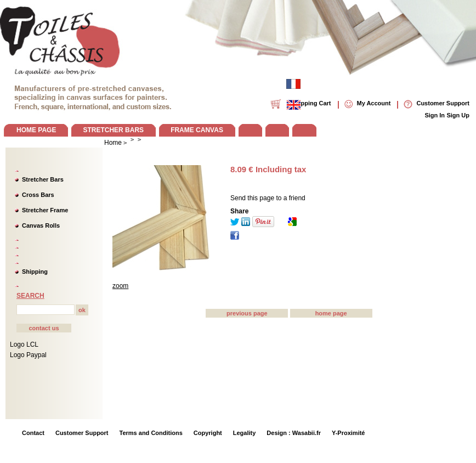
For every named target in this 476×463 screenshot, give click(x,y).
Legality (245, 433)
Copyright (208, 433)
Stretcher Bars (43, 179)
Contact (33, 433)
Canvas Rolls (41, 225)
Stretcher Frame (45, 210)
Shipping (35, 272)
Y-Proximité (348, 433)
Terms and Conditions (151, 433)
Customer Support (82, 433)
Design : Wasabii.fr (294, 433)
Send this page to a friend (268, 198)
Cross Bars (38, 195)
